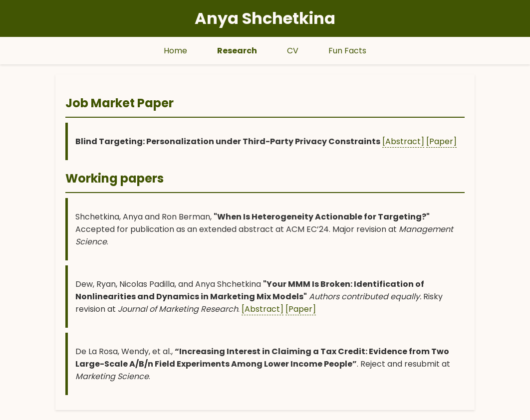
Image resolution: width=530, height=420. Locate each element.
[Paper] (441, 141)
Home (175, 51)
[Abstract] (403, 141)
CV (293, 51)
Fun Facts (347, 51)
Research (237, 51)
